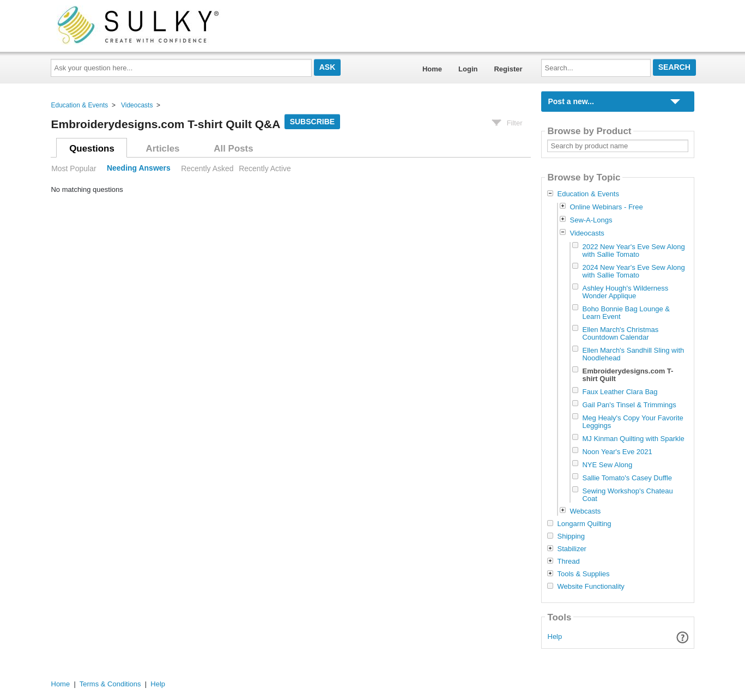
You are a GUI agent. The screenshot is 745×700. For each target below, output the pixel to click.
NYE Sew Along (607, 465)
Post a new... (571, 101)
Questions (92, 149)
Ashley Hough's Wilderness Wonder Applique (625, 292)
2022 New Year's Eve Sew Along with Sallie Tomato (633, 251)
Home (432, 69)
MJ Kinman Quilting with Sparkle (633, 439)
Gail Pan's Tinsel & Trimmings (629, 405)
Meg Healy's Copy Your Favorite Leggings (632, 422)
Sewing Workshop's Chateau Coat (627, 495)
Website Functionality (590, 587)
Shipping (571, 536)
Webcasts (585, 511)
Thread (568, 562)
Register (508, 69)
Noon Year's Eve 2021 (617, 452)
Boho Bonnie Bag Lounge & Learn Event (626, 313)
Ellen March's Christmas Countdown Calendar (620, 333)
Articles (163, 149)
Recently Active (265, 168)
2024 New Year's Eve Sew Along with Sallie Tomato (633, 271)
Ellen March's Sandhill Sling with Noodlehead (633, 354)
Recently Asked (207, 168)
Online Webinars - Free (606, 207)
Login (468, 69)
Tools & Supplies (583, 574)
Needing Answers (139, 168)
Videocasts (137, 105)
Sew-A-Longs (591, 220)
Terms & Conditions (110, 684)
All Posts (233, 149)
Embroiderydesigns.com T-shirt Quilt (628, 375)
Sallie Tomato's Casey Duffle (627, 478)
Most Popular (74, 168)
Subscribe (312, 122)
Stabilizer (571, 549)
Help (555, 636)
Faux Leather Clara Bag (620, 392)
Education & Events (80, 105)
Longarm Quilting (584, 524)
